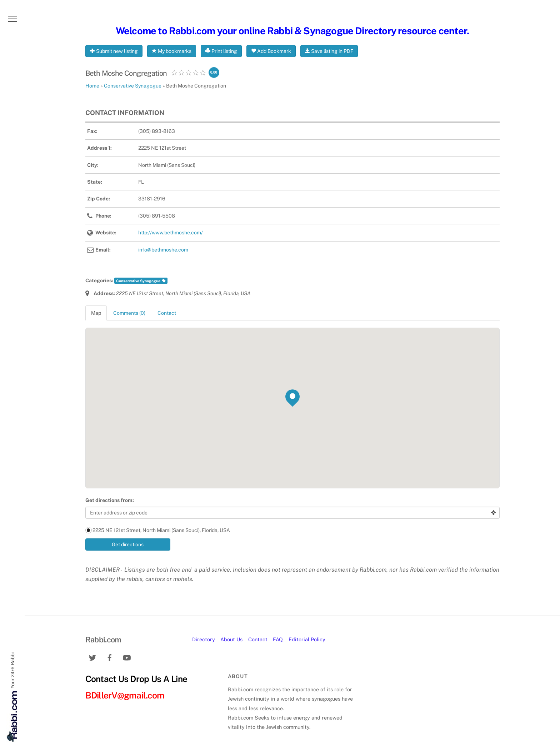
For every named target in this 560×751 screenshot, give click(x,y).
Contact (258, 639)
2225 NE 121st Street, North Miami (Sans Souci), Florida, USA (158, 530)
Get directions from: (110, 500)
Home (92, 86)
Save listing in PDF (329, 51)
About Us (231, 639)
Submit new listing (114, 51)
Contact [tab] (167, 313)
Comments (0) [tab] (129, 313)
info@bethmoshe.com (163, 250)
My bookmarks (172, 51)
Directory (204, 639)
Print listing (221, 51)
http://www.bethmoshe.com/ (171, 233)
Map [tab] (96, 313)
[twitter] (92, 657)
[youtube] (127, 657)
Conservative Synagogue (138, 281)
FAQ (278, 639)
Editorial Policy (307, 639)
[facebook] (110, 657)
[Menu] (12, 19)
